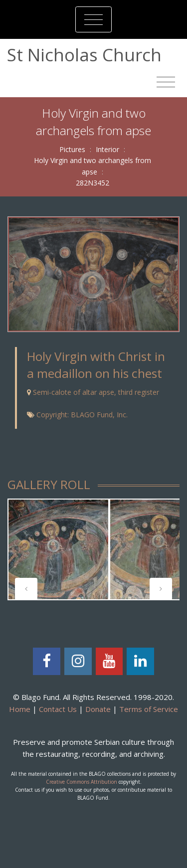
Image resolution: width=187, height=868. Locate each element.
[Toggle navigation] (93, 19)
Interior (107, 149)
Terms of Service (149, 709)
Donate (98, 709)
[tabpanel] (58, 549)
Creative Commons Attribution (82, 782)
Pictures (72, 149)
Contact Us (58, 709)
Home (20, 709)
